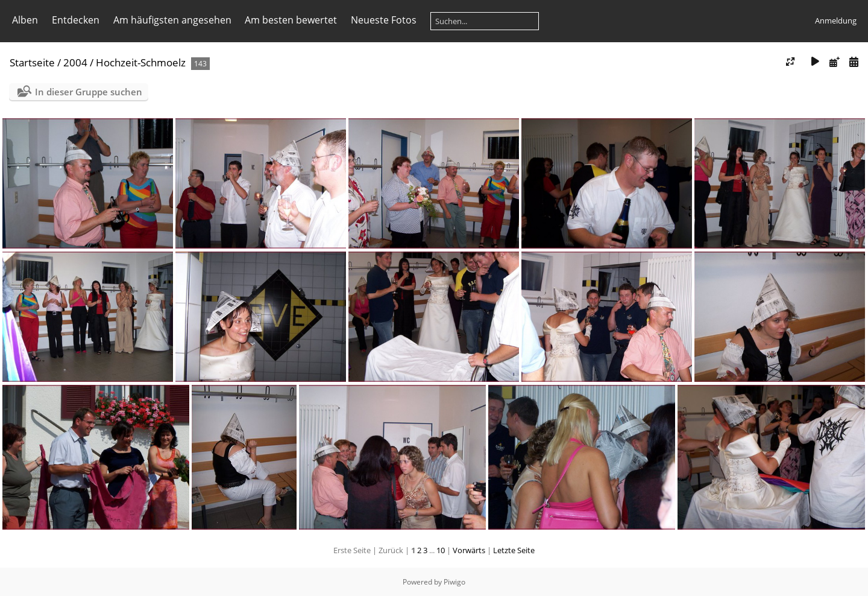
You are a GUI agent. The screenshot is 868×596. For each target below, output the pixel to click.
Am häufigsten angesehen (172, 20)
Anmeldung (836, 21)
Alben (25, 20)
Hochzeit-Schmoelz (141, 62)
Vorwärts (469, 550)
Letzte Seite (514, 550)
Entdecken (76, 20)
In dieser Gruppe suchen (89, 92)
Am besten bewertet (291, 20)
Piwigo (454, 582)
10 (441, 550)
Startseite (32, 62)
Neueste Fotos (384, 20)
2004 (75, 62)
